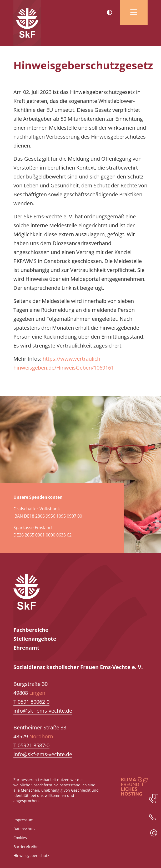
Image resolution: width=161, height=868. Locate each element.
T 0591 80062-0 (31, 702)
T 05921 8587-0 (31, 745)
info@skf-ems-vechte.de (43, 711)
